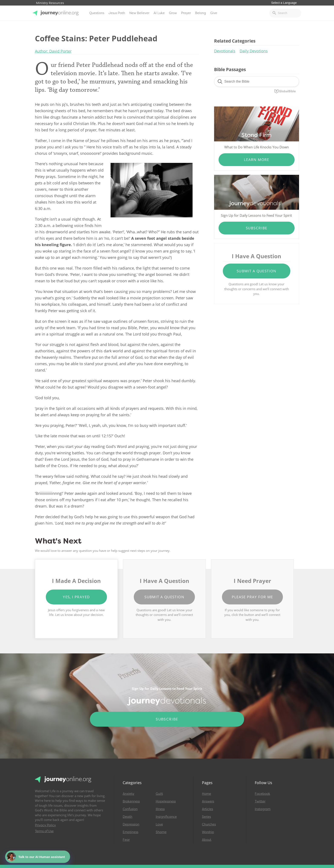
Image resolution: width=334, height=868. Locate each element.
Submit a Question (257, 271)
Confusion (130, 809)
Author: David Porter (53, 51)
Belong (201, 13)
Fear (126, 840)
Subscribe (257, 228)
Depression (131, 824)
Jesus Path (117, 13)
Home (207, 794)
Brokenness (131, 801)
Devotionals (225, 51)
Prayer (186, 13)
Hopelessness (166, 801)
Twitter (260, 801)
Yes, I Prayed (76, 597)
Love (159, 824)
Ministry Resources (50, 3)
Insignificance (166, 817)
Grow (173, 13)
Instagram (263, 809)
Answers (208, 801)
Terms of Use (44, 831)
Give (214, 13)
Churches (209, 824)
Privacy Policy (45, 825)
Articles (207, 809)
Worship (208, 832)
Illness (160, 809)
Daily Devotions (254, 51)
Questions (97, 13)
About (207, 840)
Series (206, 817)
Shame (161, 832)
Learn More (257, 160)
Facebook (262, 794)
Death (127, 817)
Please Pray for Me (252, 597)
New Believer (139, 13)
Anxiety (128, 794)
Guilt (159, 794)
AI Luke (159, 13)
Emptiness (130, 832)
